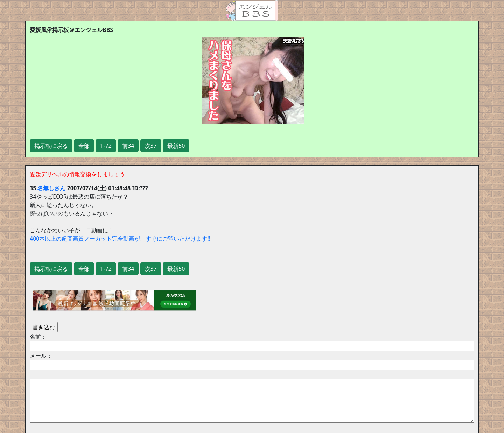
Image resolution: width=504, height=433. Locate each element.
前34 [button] (128, 146)
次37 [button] (151, 146)
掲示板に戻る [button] (51, 146)
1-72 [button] (106, 146)
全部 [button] (84, 146)
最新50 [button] (176, 146)
